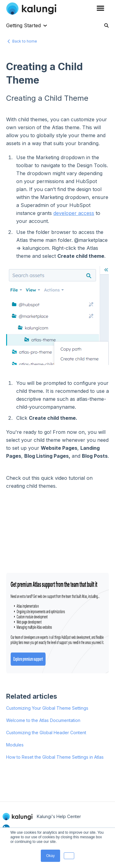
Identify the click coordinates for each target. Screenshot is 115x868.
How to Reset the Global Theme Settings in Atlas (55, 757)
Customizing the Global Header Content (46, 733)
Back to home (25, 41)
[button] (69, 856)
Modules (15, 745)
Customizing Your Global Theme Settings (47, 708)
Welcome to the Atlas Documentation (43, 720)
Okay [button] (50, 856)
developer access (74, 213)
